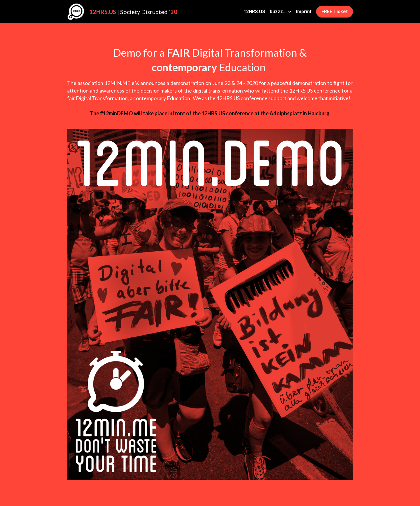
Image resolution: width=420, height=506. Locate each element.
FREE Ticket (335, 12)
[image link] (76, 11)
